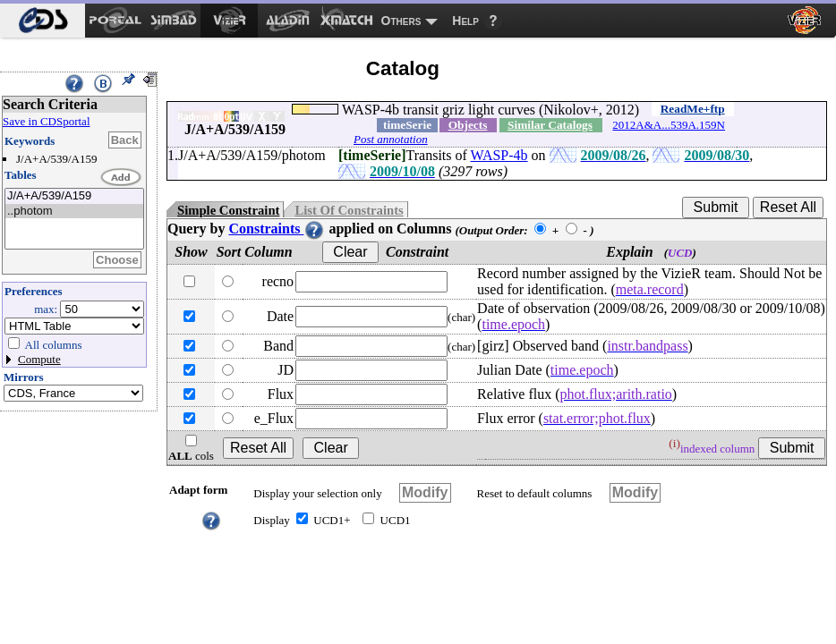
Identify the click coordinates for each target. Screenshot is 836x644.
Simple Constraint (228, 210)
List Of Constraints (349, 210)
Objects (468, 125)
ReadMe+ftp (693, 109)
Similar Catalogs (550, 125)
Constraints (277, 229)
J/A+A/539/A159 (74, 196)
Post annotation (391, 139)
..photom (74, 212)
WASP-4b (499, 155)
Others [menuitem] (401, 21)
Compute (39, 359)
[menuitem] (43, 21)
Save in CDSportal (47, 121)
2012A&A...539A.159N (669, 125)
